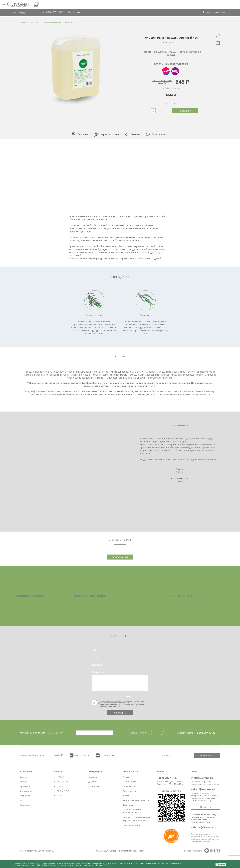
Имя (94, 650)
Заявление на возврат (131, 825)
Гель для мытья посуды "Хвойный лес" (58, 22)
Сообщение (98, 672)
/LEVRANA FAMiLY (79, 755)
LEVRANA (60, 777)
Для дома (92, 782)
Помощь (126, 796)
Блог (22, 800)
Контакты (126, 777)
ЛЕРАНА (60, 796)
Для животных (94, 786)
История (23, 777)
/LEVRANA (59, 755)
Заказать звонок (74, 12)
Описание (80, 134)
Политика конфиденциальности (136, 800)
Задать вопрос (157, 134)
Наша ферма (25, 805)
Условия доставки (129, 791)
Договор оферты (129, 805)
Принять (221, 864)
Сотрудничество (129, 782)
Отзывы (132, 134)
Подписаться (207, 755)
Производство (25, 786)
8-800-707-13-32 (54, 12)
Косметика (93, 777)
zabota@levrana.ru (204, 827)
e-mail (95, 657)
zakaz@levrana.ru (203, 789)
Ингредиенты (26, 791)
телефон (97, 665)
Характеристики (106, 134)
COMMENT (126, 697)
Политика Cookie (103, 865)
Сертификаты (26, 796)
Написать (205, 807)
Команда (24, 782)
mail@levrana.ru (202, 778)
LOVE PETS (61, 786)
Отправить (120, 713)
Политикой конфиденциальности (114, 704)
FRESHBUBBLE (63, 782)
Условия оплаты (129, 786)
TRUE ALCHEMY (63, 791)
